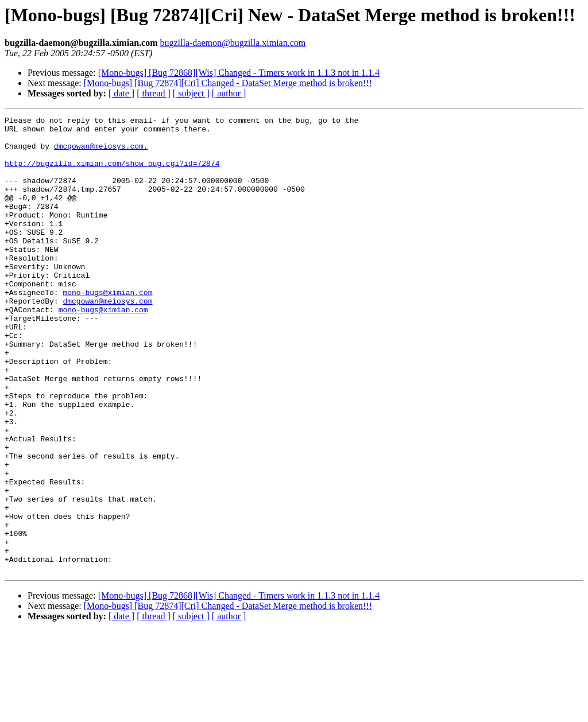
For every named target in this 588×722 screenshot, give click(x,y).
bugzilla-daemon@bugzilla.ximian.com (233, 43)
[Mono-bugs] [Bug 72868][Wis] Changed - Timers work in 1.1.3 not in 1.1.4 (239, 73)
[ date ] (121, 93)
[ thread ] (154, 93)
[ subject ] (191, 93)
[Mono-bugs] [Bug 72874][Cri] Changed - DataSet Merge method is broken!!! (228, 83)
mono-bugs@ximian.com (107, 328)
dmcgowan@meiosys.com (107, 339)
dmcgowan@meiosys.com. (101, 153)
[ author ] (229, 93)
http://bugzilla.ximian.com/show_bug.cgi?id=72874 (112, 173)
